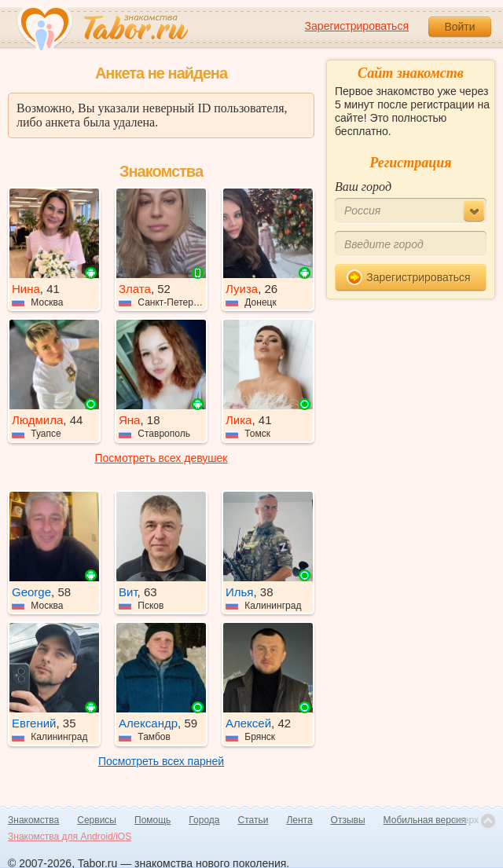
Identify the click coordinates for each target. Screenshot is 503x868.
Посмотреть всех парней (161, 761)
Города (204, 820)
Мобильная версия (425, 820)
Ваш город (363, 187)
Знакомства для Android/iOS (70, 837)
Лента (299, 820)
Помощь (152, 820)
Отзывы (348, 820)
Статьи (253, 820)
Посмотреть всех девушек (162, 458)
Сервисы (97, 820)
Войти (459, 27)
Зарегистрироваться (357, 26)
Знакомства (33, 820)
